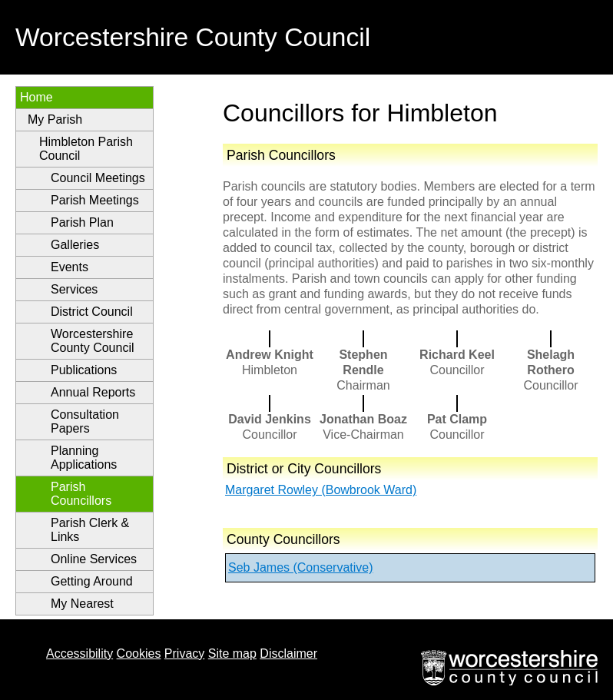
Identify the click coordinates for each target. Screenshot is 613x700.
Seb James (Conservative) (301, 567)
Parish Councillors (81, 494)
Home (36, 97)
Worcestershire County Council (93, 341)
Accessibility (80, 654)
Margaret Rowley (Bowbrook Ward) (321, 490)
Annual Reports (93, 392)
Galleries (75, 245)
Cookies (139, 654)
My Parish (55, 119)
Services (74, 289)
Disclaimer (288, 654)
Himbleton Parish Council (86, 149)
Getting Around (92, 581)
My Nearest (82, 604)
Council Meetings (98, 178)
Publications (84, 370)
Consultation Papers (85, 421)
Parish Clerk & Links (90, 530)
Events (70, 267)
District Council (92, 312)
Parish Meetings (95, 200)
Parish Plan (82, 222)
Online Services (94, 559)
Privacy (184, 654)
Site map (232, 654)
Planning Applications (84, 458)
